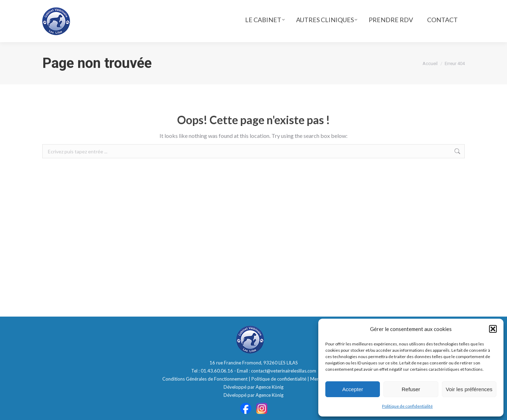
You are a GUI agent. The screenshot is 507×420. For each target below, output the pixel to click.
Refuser (411, 389)
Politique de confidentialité (407, 406)
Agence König (270, 387)
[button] (493, 329)
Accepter (353, 389)
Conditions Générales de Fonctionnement (205, 379)
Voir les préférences (469, 389)
